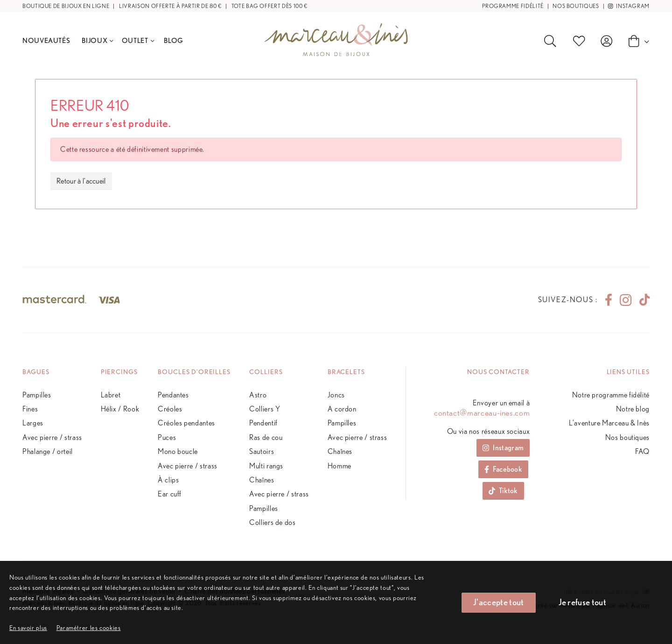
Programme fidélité (513, 6)
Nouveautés (46, 40)
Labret (111, 395)
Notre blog (633, 409)
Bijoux (97, 40)
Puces (167, 437)
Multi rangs (266, 466)
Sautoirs (262, 451)
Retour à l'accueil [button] (81, 181)
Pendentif (263, 423)
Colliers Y (265, 409)
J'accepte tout (498, 602)
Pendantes (173, 395)
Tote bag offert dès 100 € (269, 6)
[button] (89, 627)
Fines (30, 409)
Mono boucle (178, 451)
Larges (33, 423)
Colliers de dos (273, 522)
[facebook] (609, 300)
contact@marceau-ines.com (482, 413)
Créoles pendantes (186, 423)
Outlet (138, 40)
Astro (258, 395)
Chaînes (262, 480)
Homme (339, 466)
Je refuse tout (582, 602)
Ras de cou (266, 437)
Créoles (170, 409)
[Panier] (636, 41)
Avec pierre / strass (52, 437)
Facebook (504, 469)
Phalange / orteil (48, 451)
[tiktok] (641, 300)
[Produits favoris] (581, 41)
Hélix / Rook (120, 409)
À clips (168, 480)
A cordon (342, 409)
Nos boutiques (576, 6)
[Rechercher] (552, 41)
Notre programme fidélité (611, 395)
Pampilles (37, 395)
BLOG (174, 40)
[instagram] (626, 300)
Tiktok (503, 491)
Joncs (336, 395)
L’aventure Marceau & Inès (609, 423)
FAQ (642, 451)
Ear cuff (170, 494)
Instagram (629, 6)
